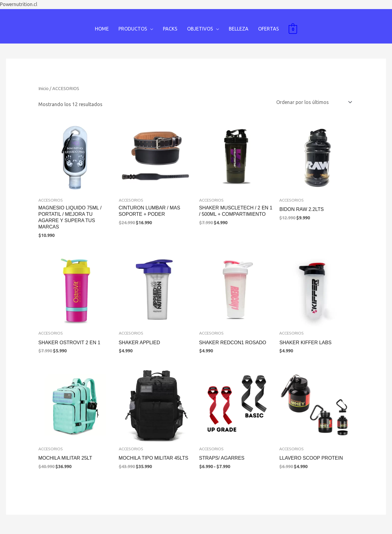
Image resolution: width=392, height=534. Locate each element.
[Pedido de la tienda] (313, 102)
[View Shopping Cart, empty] (293, 29)
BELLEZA (239, 29)
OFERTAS (269, 29)
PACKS (170, 29)
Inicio (44, 88)
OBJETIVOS (200, 29)
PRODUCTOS (133, 29)
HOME (102, 29)
